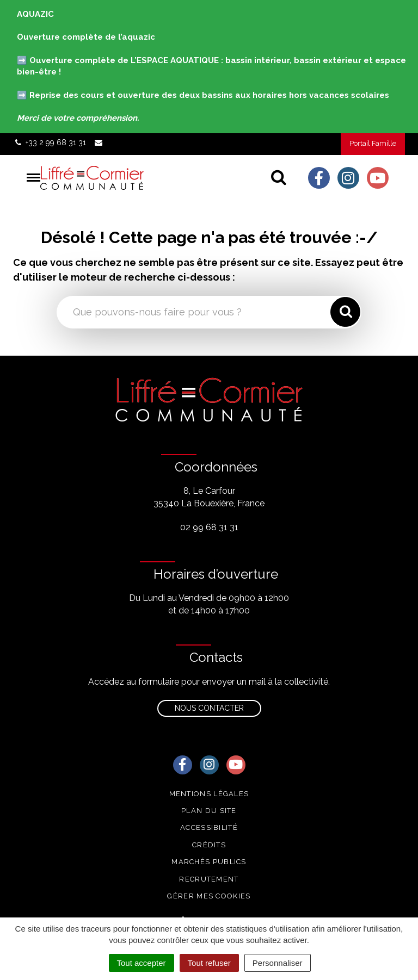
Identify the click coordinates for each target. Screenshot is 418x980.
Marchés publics (209, 862)
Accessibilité (209, 827)
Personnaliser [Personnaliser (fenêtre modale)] (278, 963)
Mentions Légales (209, 794)
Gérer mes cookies (209, 896)
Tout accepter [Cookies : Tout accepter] (142, 963)
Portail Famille (373, 143)
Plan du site (209, 811)
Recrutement (209, 879)
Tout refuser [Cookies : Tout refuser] (209, 963)
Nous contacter (209, 708)
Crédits (209, 845)
